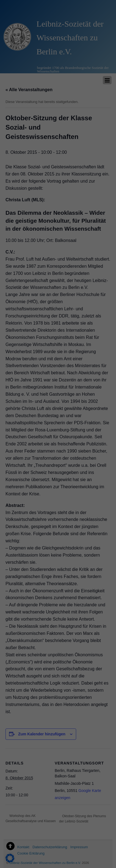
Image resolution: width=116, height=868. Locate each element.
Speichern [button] (58, 814)
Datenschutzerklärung (23, 768)
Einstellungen (16, 773)
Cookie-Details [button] (34, 858)
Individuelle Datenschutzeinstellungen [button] (58, 846)
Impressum (85, 858)
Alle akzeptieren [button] (58, 798)
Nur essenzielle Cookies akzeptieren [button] (58, 830)
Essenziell (17, 780)
